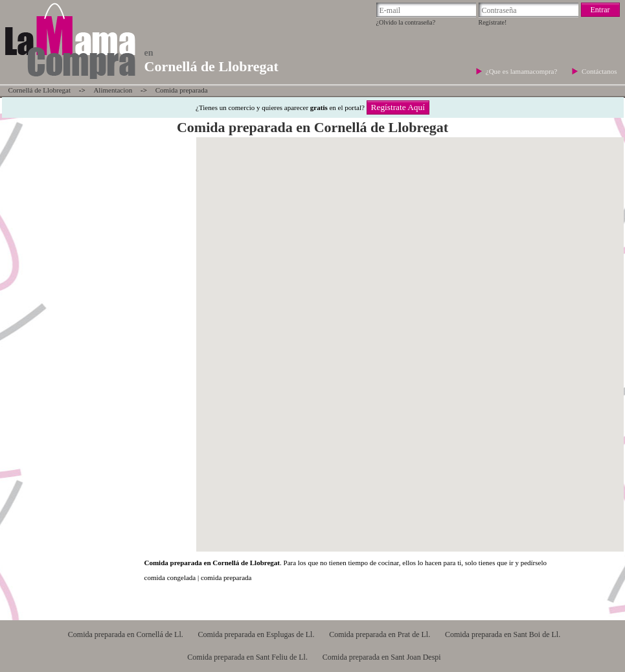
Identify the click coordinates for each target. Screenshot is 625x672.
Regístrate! (493, 22)
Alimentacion (113, 90)
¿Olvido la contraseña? (406, 22)
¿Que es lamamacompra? (522, 71)
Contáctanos (599, 71)
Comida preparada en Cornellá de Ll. (126, 634)
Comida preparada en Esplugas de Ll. (256, 634)
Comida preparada (182, 90)
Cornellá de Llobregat (40, 90)
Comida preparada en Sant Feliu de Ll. (247, 657)
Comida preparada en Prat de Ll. (380, 634)
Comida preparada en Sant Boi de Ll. (503, 634)
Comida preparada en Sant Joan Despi (382, 657)
